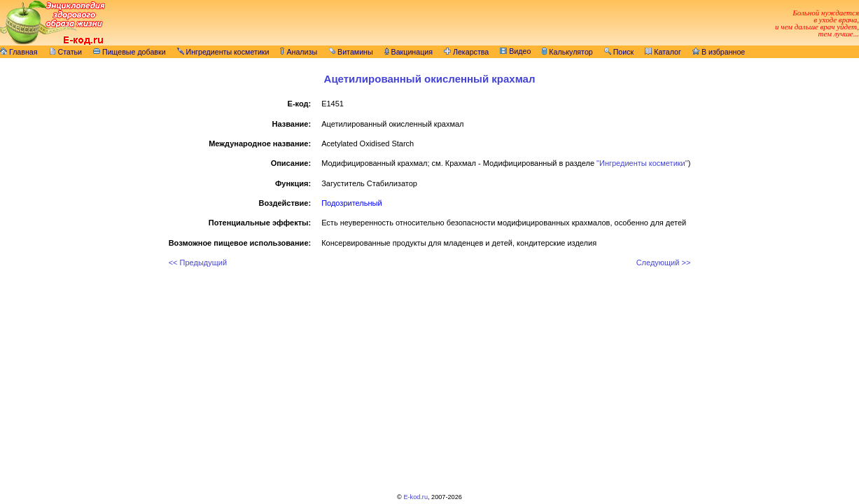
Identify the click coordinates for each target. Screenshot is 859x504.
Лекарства (466, 52)
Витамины (351, 52)
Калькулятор (567, 52)
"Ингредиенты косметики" (642, 163)
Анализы (299, 52)
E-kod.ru (415, 497)
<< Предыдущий (198, 262)
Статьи (66, 52)
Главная (19, 52)
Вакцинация (408, 52)
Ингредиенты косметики (223, 52)
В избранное (719, 52)
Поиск (619, 52)
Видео (515, 51)
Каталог (663, 52)
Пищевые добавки (130, 52)
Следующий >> (664, 262)
